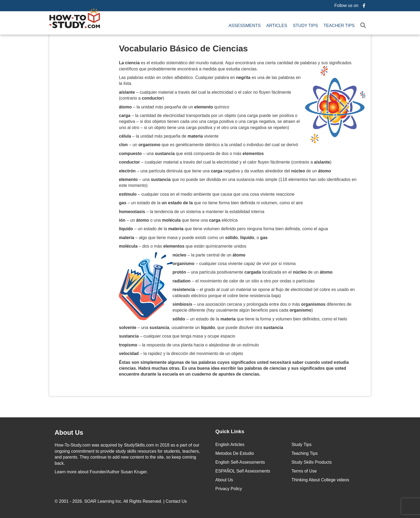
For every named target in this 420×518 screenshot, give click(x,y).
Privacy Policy (229, 489)
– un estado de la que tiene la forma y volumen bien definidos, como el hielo (260, 319)
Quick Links (230, 431)
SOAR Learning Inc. (103, 501)
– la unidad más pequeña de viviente (169, 136)
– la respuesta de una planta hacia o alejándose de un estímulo (189, 345)
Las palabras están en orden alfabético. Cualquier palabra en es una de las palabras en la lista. (210, 80)
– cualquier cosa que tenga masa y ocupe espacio (177, 336)
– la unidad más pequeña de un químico (174, 107)
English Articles (230, 445)
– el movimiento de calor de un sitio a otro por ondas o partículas (244, 281)
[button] (364, 26)
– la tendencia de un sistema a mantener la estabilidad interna (192, 212)
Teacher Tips (339, 26)
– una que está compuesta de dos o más (191, 154)
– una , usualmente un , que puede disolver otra (201, 328)
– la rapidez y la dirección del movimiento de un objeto (181, 353)
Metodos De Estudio (235, 453)
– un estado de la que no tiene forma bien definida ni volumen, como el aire (211, 203)
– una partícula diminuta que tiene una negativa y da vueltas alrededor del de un (225, 171)
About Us (224, 480)
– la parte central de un (209, 255)
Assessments (245, 26)
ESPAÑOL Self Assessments (243, 471)
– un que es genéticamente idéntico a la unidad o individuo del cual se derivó (209, 145)
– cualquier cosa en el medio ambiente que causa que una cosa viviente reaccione (207, 194)
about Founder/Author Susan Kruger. (101, 472)
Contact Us (177, 501)
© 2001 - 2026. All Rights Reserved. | (121, 501)
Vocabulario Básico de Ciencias (183, 48)
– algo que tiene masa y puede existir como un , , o (193, 238)
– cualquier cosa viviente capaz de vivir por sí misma (234, 264)
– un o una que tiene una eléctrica (178, 220)
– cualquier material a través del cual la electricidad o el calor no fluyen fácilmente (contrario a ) (205, 95)
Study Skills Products (312, 462)
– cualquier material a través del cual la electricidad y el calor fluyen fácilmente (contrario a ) (225, 162)
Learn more (66, 472)
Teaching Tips (305, 453)
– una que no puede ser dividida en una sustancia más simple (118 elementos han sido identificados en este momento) (238, 182)
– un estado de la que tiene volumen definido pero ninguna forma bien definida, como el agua (223, 229)
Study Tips (305, 26)
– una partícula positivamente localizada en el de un (253, 272)
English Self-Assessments (240, 462)
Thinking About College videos (320, 480)
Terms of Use (304, 471)
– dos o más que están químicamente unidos (183, 246)
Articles (277, 26)
